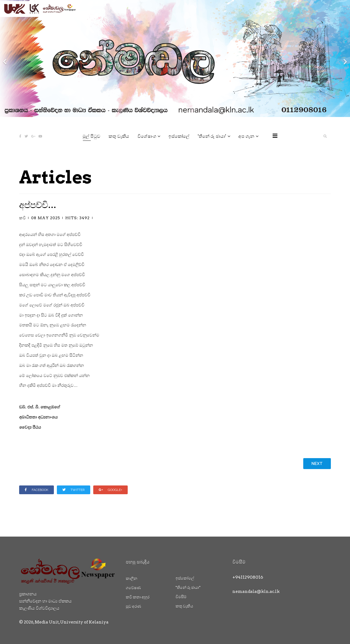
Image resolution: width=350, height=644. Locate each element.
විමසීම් (181, 597)
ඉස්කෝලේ (179, 136)
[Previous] (5, 58)
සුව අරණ (133, 606)
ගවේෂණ (133, 588)
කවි (23, 218)
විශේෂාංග (147, 136)
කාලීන (132, 578)
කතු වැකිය (119, 136)
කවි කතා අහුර (138, 597)
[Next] (345, 58)
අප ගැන (246, 136)
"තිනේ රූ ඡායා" (212, 136)
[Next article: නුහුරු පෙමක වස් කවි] (317, 464)
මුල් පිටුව (91, 136)
